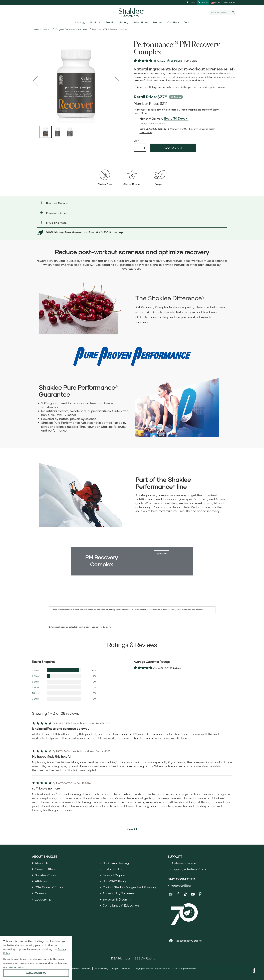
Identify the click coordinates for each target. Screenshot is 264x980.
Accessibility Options (188, 941)
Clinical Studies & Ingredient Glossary (130, 887)
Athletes (41, 881)
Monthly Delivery (149, 118)
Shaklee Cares (45, 875)
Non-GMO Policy (115, 881)
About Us (42, 863)
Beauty (124, 22)
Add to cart (173, 148)
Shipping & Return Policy (188, 869)
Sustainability (112, 869)
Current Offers (45, 869)
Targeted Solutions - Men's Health (72, 29)
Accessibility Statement (120, 893)
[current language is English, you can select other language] (230, 3)
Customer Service (183, 863)
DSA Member (121, 958)
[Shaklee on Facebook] (178, 894)
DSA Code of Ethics (49, 887)
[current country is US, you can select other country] (216, 3)
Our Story (173, 22)
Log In (191, 2)
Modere (158, 22)
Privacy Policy (101, 969)
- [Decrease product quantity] (135, 147)
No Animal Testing (116, 863)
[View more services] (174, 61)
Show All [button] (131, 829)
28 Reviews (159, 61)
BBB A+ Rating (145, 958)
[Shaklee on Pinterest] (200, 894)
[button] (132, 203)
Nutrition (95, 22)
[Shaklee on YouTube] (193, 894)
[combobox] (221, 13)
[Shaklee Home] (132, 13)
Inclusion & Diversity (117, 899)
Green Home (141, 22)
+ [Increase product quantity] (145, 148)
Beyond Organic (114, 875)
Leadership (43, 899)
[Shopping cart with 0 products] (203, 3)
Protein (110, 22)
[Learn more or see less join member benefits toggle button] (140, 113)
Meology (80, 22)
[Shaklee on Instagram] (171, 894)
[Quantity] (140, 148)
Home (36, 29)
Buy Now (162, 554)
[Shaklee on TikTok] (185, 892)
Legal (115, 969)
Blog (181, 886)
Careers (41, 893)
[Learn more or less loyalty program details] (146, 132)
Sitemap (126, 969)
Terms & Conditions (81, 969)
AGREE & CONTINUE (36, 973)
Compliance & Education (121, 905)
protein (179, 87)
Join (186, 22)
